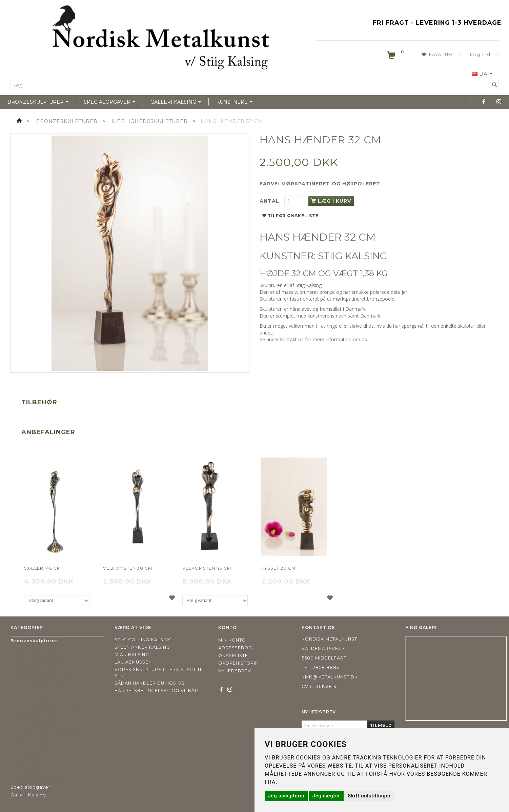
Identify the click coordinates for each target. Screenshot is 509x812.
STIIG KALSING (353, 256)
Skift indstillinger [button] (369, 796)
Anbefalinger (48, 432)
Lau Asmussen (133, 662)
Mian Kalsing (132, 655)
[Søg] (495, 85)
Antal (270, 201)
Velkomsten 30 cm (128, 568)
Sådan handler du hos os (150, 683)
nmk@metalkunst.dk (330, 677)
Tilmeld (381, 725)
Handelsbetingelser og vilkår (156, 691)
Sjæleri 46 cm (43, 568)
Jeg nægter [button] (326, 796)
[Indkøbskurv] (396, 57)
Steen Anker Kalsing (142, 647)
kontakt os (292, 339)
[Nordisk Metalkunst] (161, 39)
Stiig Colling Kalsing (143, 640)
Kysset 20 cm (278, 568)
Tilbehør (39, 402)
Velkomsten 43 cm (207, 568)
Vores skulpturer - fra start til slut (159, 673)
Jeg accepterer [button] (286, 796)
